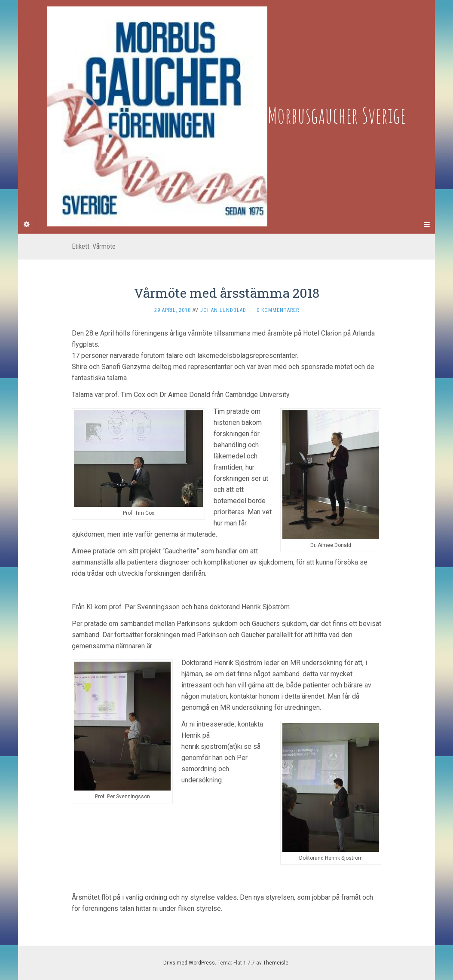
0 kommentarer (278, 310)
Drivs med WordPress (189, 963)
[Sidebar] (27, 225)
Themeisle (276, 963)
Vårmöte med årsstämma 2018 (227, 293)
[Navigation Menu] (426, 225)
